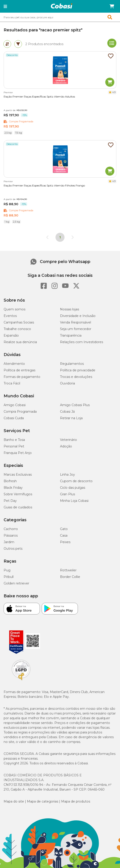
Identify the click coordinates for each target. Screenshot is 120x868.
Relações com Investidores (82, 342)
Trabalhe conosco (17, 329)
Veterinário (68, 440)
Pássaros (11, 535)
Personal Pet (14, 446)
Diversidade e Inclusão (78, 316)
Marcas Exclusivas (18, 475)
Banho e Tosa (14, 440)
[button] (5, 6)
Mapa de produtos (76, 801)
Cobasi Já (67, 412)
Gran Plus (67, 494)
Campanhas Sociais (19, 322)
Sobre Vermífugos (18, 494)
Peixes (65, 542)
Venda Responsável (76, 322)
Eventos (10, 316)
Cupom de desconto (76, 481)
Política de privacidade (78, 370)
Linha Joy (67, 475)
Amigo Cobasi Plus (75, 405)
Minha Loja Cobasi (74, 501)
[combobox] (60, 17)
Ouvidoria (67, 383)
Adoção (66, 446)
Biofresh (10, 481)
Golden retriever (16, 583)
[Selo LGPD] (21, 680)
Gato (64, 529)
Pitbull (9, 577)
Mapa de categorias (43, 801)
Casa (64, 535)
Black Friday (13, 488)
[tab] (7, 44)
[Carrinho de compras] (112, 6)
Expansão (11, 335)
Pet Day (10, 501)
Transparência (71, 335)
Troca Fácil (12, 383)
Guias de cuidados (18, 507)
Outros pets (13, 549)
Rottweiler (68, 570)
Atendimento (14, 364)
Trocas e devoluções (76, 377)
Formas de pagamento (22, 377)
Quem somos (14, 309)
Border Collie (70, 577)
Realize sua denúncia (20, 342)
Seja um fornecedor (76, 329)
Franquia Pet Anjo (18, 453)
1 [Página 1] (60, 237)
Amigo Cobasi (15, 405)
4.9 (114, 92)
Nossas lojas (70, 309)
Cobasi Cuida (14, 418)
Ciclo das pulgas (73, 488)
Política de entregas (19, 370)
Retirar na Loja (71, 418)
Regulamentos (72, 364)
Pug (7, 570)
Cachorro (11, 529)
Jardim (9, 542)
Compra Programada (20, 412)
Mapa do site (14, 801)
